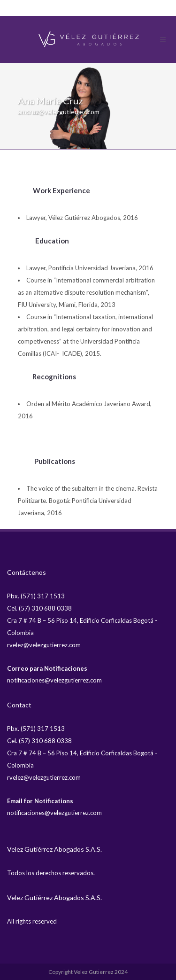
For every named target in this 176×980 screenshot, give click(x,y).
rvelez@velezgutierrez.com (44, 645)
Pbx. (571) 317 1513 (36, 596)
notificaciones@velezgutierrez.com (54, 680)
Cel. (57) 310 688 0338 (39, 608)
